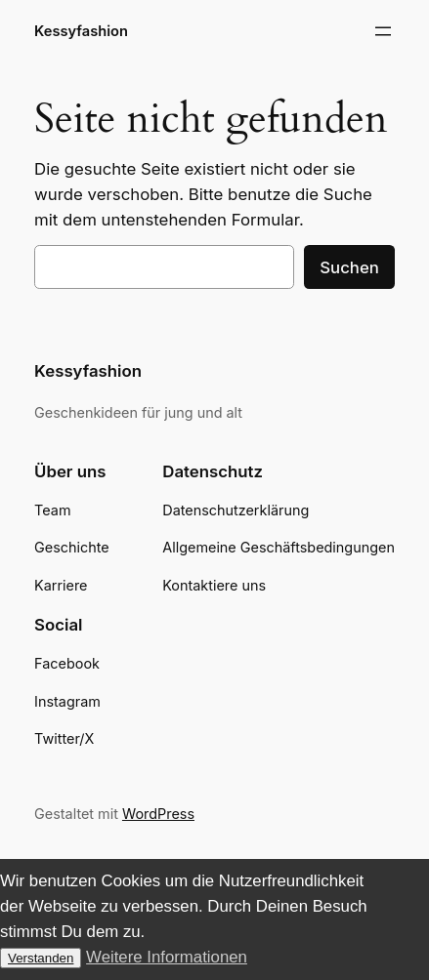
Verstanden (41, 958)
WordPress (158, 814)
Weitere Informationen (167, 957)
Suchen (349, 267)
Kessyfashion (81, 31)
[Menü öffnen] (383, 31)
